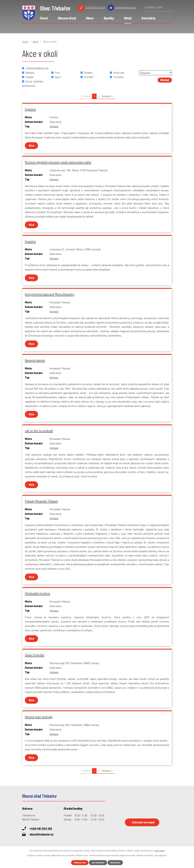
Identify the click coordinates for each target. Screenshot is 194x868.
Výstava (30, 73)
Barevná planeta (35, 360)
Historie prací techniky (39, 717)
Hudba (29, 77)
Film (57, 73)
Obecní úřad (67, 18)
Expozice (30, 109)
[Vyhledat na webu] (158, 8)
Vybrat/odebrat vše (37, 68)
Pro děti (89, 77)
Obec (90, 18)
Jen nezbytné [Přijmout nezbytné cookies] (98, 862)
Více (32, 146)
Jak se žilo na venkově (39, 431)
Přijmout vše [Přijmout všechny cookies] (79, 862)
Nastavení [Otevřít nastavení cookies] (116, 862)
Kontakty (149, 18)
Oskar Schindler (35, 655)
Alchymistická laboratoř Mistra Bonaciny (50, 294)
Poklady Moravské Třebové (41, 501)
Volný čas (119, 73)
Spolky (109, 18)
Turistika (118, 77)
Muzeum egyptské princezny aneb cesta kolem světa (58, 162)
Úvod (44, 18)
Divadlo (88, 73)
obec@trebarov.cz (126, 7)
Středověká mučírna (37, 593)
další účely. (160, 850)
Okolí (128, 18)
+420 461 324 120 (95, 7)
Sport (58, 77)
